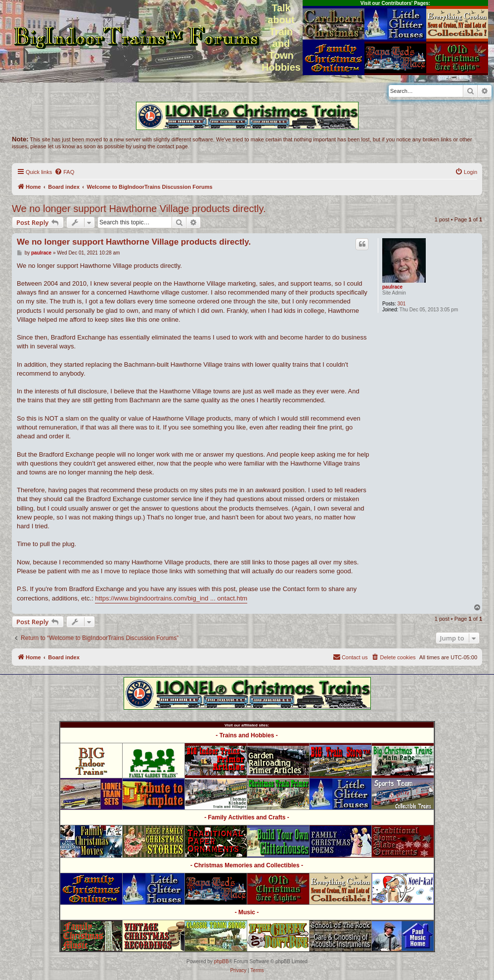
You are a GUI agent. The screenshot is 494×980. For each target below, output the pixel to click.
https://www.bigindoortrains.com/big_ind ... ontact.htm (171, 598)
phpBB (222, 961)
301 (402, 304)
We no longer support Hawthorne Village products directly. (139, 209)
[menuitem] (64, 172)
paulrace (392, 287)
